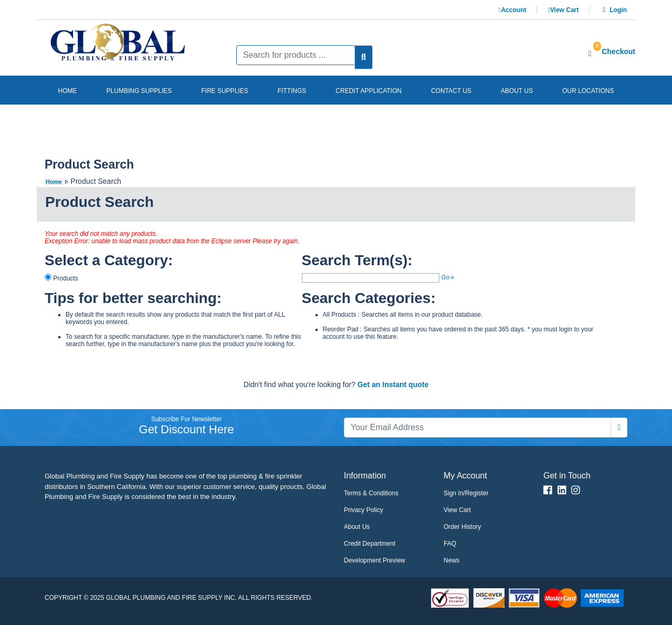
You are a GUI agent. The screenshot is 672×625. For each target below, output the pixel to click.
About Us (357, 527)
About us (517, 91)
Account (512, 10)
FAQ (450, 544)
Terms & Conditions (371, 493)
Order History (462, 527)
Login (618, 10)
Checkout (618, 51)
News (451, 560)
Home (68, 91)
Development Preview (375, 560)
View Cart (563, 10)
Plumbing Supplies (139, 91)
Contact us (451, 91)
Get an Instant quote (393, 384)
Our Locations (588, 91)
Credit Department (370, 544)
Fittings (292, 91)
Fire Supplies (224, 91)
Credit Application (369, 91)
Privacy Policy (364, 510)
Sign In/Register (466, 493)
